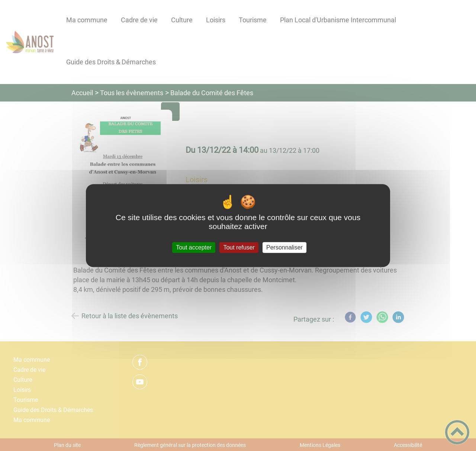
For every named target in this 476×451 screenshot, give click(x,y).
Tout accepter (194, 247)
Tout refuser (239, 247)
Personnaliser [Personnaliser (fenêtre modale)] (284, 247)
